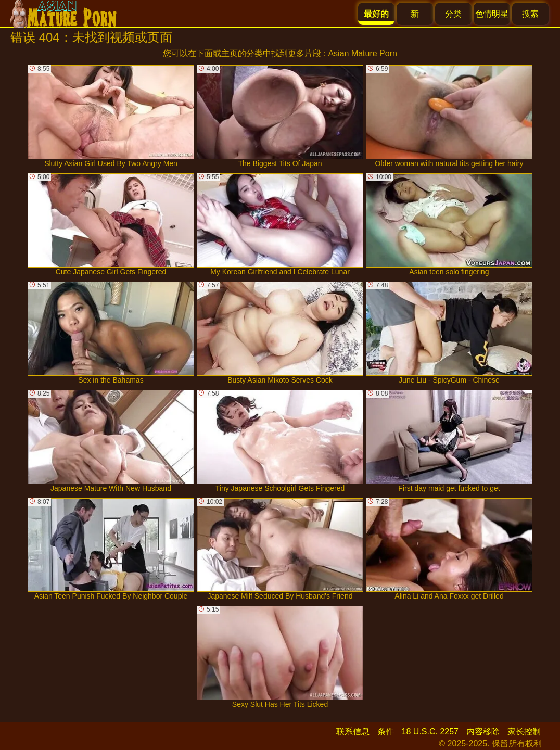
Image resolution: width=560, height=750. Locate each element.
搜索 (530, 14)
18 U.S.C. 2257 (430, 732)
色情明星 (492, 14)
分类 (453, 14)
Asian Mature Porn (362, 53)
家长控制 (524, 732)
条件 (386, 732)
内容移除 (483, 732)
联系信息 (353, 732)
